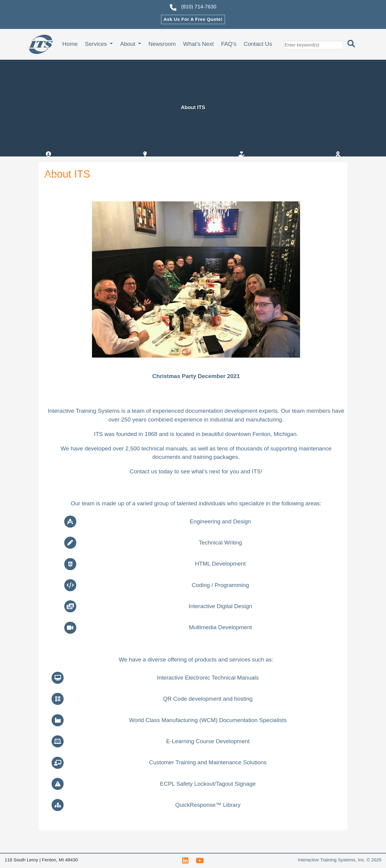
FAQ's (229, 44)
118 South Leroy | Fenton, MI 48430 (41, 860)
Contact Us (258, 44)
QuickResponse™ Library (208, 805)
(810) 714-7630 (193, 8)
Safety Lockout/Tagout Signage (208, 784)
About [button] (128, 44)
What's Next (198, 44)
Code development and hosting (208, 699)
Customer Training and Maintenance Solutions (208, 762)
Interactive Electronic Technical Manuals (208, 678)
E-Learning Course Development (208, 741)
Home (70, 44)
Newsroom (162, 44)
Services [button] (96, 44)
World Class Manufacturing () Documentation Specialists (208, 720)
